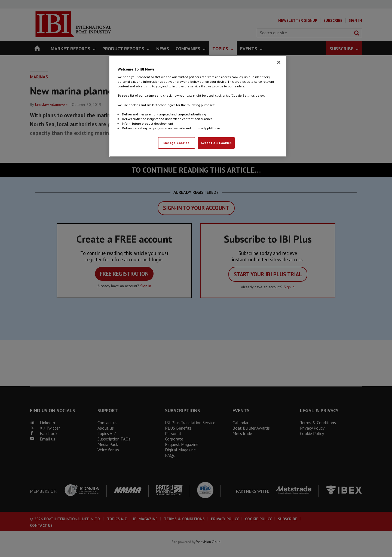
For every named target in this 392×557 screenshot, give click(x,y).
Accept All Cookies (216, 143)
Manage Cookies (176, 143)
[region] (198, 106)
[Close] (279, 62)
